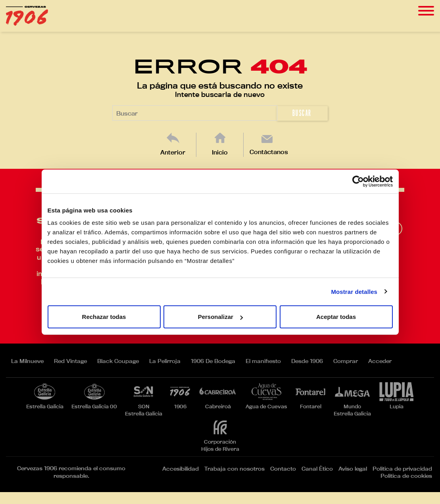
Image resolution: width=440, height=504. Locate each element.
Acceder (380, 361)
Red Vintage (70, 361)
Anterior (173, 152)
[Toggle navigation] (426, 11)
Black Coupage (118, 361)
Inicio (220, 152)
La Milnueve (27, 361)
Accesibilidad (181, 469)
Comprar (346, 361)
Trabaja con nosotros (234, 469)
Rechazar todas (104, 317)
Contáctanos (269, 152)
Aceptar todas (336, 317)
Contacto (283, 469)
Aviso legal (353, 469)
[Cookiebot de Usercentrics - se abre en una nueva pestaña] (358, 181)
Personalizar (220, 317)
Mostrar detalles (354, 291)
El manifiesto (263, 361)
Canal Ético (317, 469)
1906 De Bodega (213, 361)
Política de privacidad (402, 469)
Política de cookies (406, 476)
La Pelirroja (165, 361)
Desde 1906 (307, 361)
